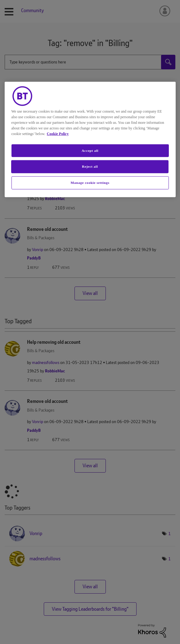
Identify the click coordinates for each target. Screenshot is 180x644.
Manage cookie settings (90, 183)
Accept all (90, 150)
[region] (90, 139)
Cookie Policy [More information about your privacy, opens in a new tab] (58, 133)
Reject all (90, 166)
